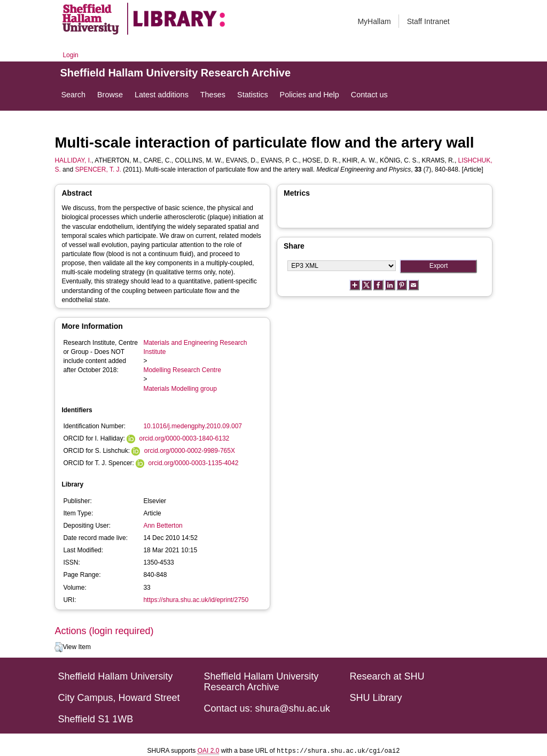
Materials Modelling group (180, 389)
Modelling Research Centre (182, 370)
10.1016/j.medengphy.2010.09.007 (193, 426)
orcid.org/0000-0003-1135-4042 (194, 463)
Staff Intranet (428, 21)
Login (70, 55)
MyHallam (374, 21)
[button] (58, 647)
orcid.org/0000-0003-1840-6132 (184, 438)
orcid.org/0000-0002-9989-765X (190, 451)
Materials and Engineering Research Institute (195, 347)
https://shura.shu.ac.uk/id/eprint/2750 (196, 600)
